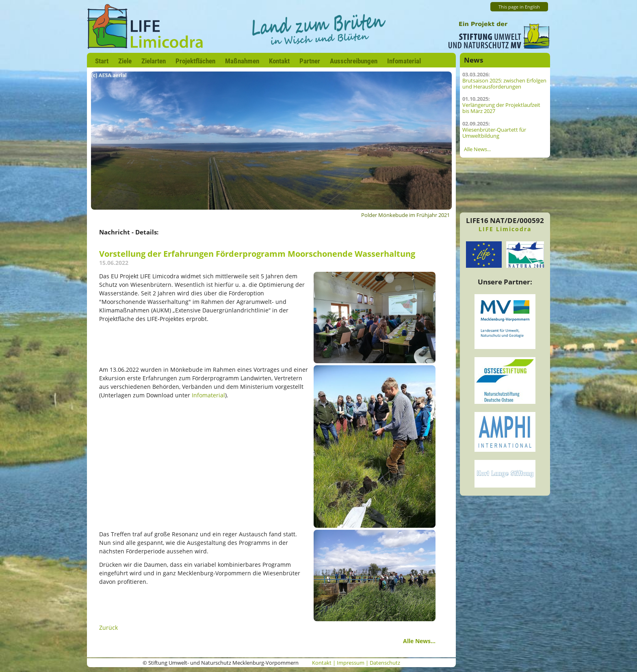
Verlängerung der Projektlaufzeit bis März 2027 (501, 108)
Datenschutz (385, 663)
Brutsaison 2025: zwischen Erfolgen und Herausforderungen (504, 84)
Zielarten (154, 61)
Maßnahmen (242, 61)
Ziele (125, 61)
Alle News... (419, 641)
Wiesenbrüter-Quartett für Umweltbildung (494, 133)
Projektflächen (195, 61)
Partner (310, 61)
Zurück (108, 628)
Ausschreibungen (354, 61)
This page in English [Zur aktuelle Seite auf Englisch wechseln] (519, 7)
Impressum (351, 663)
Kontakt (279, 61)
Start (102, 61)
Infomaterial (404, 61)
